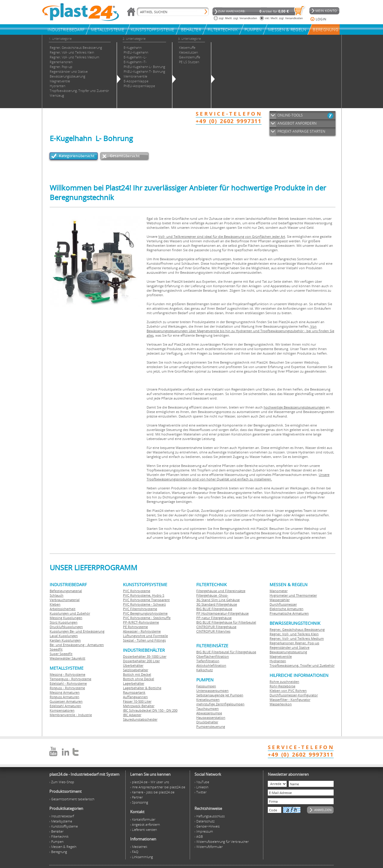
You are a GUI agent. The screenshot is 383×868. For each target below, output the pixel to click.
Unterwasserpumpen (212, 691)
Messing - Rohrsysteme (67, 674)
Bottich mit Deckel (137, 674)
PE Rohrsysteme (135, 627)
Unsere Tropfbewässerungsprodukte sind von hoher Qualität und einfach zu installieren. (238, 477)
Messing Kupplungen (66, 618)
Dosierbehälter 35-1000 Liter (145, 656)
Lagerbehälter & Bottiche (142, 688)
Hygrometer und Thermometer (293, 595)
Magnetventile (281, 656)
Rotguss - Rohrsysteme (67, 688)
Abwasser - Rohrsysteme (142, 631)
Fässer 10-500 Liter (137, 701)
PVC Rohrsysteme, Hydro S (144, 595)
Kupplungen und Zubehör (70, 613)
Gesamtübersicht (125, 156)
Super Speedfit (61, 654)
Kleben (55, 604)
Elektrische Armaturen (287, 609)
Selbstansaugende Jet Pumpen (220, 695)
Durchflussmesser (283, 604)
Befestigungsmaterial (66, 591)
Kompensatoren (62, 710)
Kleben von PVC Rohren (288, 691)
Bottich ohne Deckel (139, 679)
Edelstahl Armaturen (65, 706)
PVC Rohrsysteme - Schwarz (144, 604)
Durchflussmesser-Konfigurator (294, 695)
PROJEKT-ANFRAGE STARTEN (301, 131)
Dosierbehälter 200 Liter (141, 661)
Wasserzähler (280, 600)
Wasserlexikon (281, 704)
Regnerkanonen (282, 643)
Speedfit (56, 649)
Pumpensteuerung (211, 726)
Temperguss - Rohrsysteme (70, 679)
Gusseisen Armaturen (66, 701)
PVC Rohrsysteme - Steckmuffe (147, 618)
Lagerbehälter (134, 683)
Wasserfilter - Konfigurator (290, 700)
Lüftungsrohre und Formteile (145, 636)
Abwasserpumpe (209, 713)
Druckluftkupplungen (66, 627)
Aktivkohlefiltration (211, 665)
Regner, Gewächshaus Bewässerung (297, 629)
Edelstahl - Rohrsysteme (68, 683)
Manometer (279, 591)
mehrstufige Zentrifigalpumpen (220, 704)
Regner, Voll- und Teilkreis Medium (297, 638)
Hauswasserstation (211, 717)
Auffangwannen (135, 697)
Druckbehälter (207, 722)
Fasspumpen (206, 686)
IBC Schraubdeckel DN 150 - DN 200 (150, 710)
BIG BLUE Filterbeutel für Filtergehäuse (226, 652)
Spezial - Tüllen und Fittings (144, 640)
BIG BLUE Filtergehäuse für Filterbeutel (226, 622)
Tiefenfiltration (208, 661)
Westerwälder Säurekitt (67, 658)
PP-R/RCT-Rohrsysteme (141, 622)
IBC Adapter (132, 715)
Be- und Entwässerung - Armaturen (77, 645)
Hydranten (278, 661)
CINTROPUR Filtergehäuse (216, 627)
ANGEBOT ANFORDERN (297, 123)
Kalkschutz (205, 670)
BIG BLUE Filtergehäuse (214, 609)
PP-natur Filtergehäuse (214, 618)
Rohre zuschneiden (284, 682)
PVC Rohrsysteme (137, 591)
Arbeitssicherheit (63, 609)
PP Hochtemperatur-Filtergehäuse (222, 613)
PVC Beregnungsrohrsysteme (145, 613)
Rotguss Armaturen (64, 697)
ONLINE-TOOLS (290, 115)
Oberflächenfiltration (213, 656)
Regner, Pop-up (307, 643)
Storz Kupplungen (64, 622)
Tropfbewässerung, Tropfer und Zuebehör (302, 665)
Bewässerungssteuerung (288, 652)
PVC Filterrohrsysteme (140, 609)
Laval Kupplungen (64, 636)
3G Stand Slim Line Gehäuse (218, 600)
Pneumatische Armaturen (289, 613)
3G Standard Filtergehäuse (217, 604)
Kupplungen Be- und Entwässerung (77, 631)
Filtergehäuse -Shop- (212, 595)
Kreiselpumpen (208, 700)
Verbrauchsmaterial (65, 600)
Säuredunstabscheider (140, 719)
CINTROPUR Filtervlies (213, 631)
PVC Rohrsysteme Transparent (146, 600)
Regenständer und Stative (289, 647)
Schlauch (57, 595)
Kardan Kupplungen (65, 640)
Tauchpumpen (208, 709)
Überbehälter (133, 665)
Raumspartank (134, 692)
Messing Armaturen (65, 692)
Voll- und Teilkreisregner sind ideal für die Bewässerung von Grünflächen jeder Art (222, 236)
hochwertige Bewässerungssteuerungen (294, 407)
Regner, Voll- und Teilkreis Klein (294, 634)
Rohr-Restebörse (282, 686)
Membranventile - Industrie (71, 715)
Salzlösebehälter (136, 670)
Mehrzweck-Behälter (139, 706)
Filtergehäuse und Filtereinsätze (221, 591)
